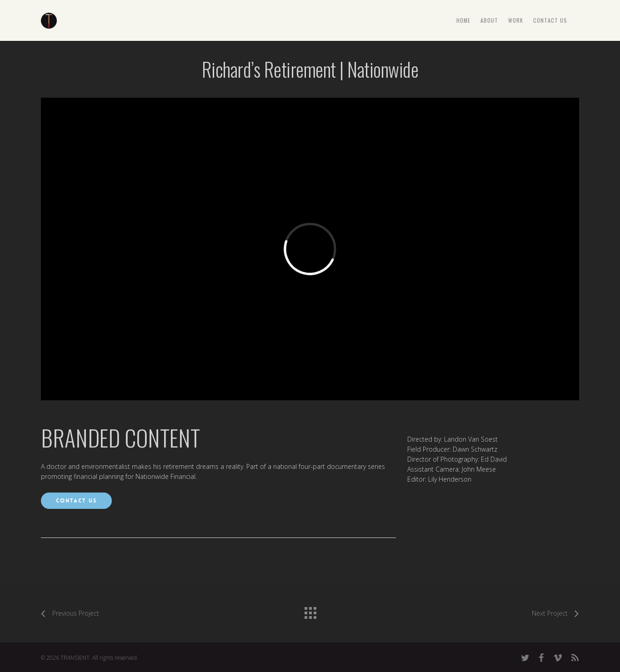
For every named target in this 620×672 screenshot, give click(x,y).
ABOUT (489, 20)
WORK (516, 20)
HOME (463, 20)
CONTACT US (550, 20)
